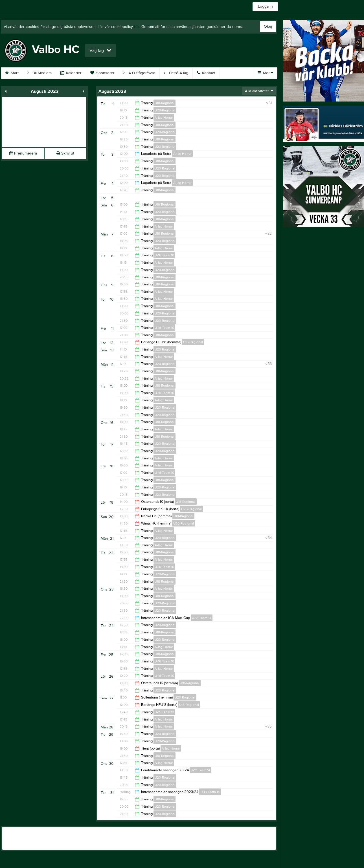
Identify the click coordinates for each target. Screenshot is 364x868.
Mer (265, 73)
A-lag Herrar (164, 118)
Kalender (71, 73)
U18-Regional (165, 103)
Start (12, 73)
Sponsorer (102, 73)
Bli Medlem (40, 73)
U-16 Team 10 (164, 255)
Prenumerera (23, 153)
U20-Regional (165, 110)
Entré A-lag (176, 73)
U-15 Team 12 (164, 712)
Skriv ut (65, 153)
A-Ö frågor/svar (139, 73)
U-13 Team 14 (202, 618)
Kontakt (206, 73)
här (137, 27)
